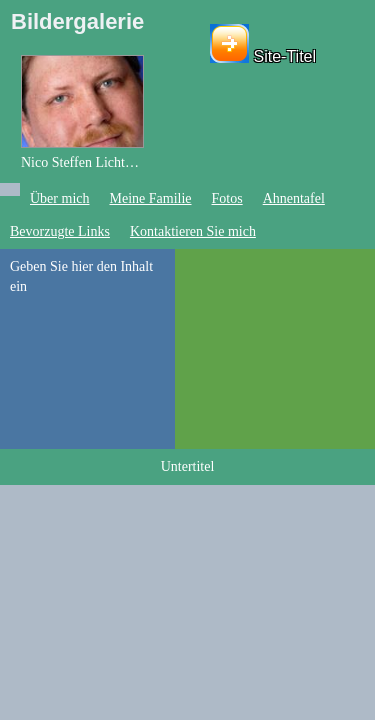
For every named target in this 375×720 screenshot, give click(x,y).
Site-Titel (285, 56)
